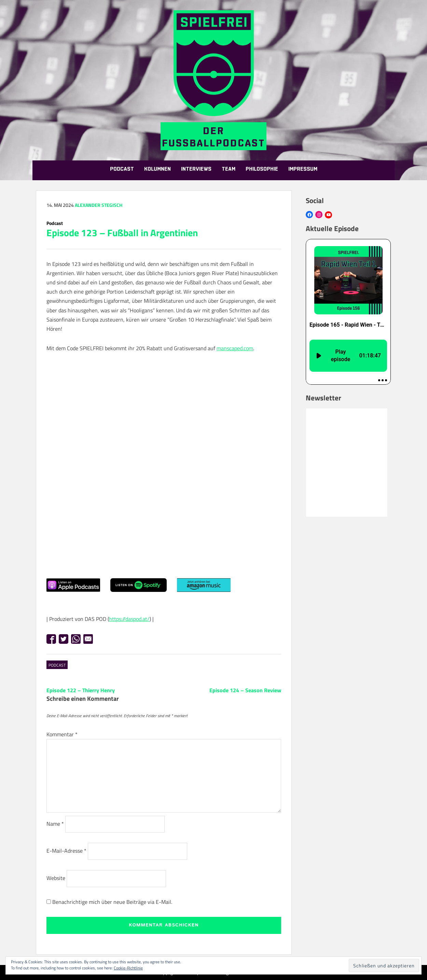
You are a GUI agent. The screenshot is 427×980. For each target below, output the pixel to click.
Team (229, 169)
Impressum (303, 169)
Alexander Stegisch (99, 205)
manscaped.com (235, 348)
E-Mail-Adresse (66, 851)
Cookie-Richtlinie (128, 968)
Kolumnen (157, 169)
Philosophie (262, 169)
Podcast (122, 169)
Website (56, 878)
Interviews (196, 169)
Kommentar (62, 734)
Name (55, 824)
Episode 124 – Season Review (245, 690)
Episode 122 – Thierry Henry (81, 690)
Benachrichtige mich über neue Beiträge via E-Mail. (112, 902)
